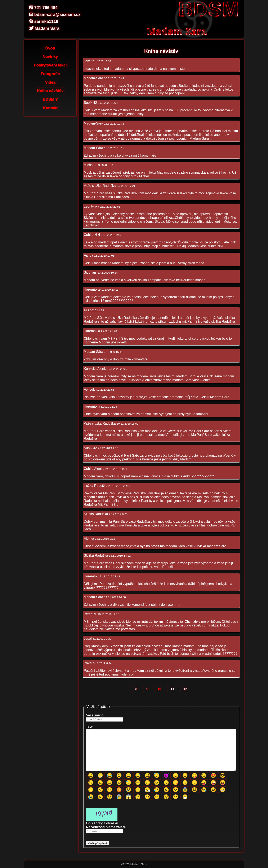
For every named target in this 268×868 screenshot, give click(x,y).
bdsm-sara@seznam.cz (55, 14)
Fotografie (50, 74)
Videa (50, 82)
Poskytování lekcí (50, 65)
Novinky (50, 57)
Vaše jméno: (95, 715)
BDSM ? (50, 99)
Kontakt (50, 108)
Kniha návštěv (50, 91)
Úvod (50, 48)
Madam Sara (44, 28)
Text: (90, 727)
